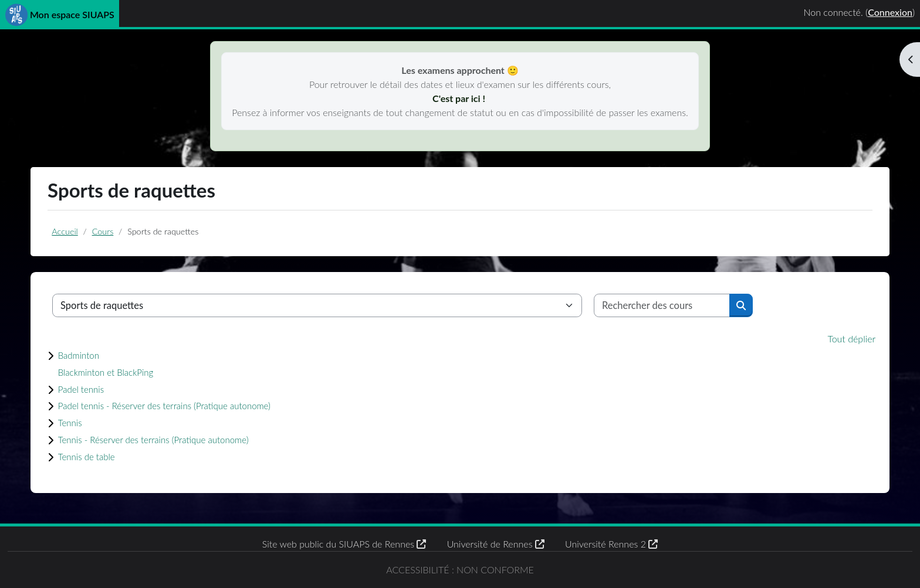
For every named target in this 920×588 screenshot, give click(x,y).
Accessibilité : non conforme (460, 570)
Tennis (72, 423)
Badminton (81, 355)
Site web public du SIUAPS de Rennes (344, 544)
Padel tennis (84, 389)
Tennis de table (90, 457)
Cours (104, 231)
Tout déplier (851, 339)
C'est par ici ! (460, 98)
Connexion (890, 12)
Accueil (65, 231)
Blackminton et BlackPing (111, 372)
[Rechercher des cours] (663, 305)
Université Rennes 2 (611, 544)
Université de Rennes (496, 544)
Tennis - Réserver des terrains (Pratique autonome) (163, 440)
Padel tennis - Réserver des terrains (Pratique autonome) (175, 406)
